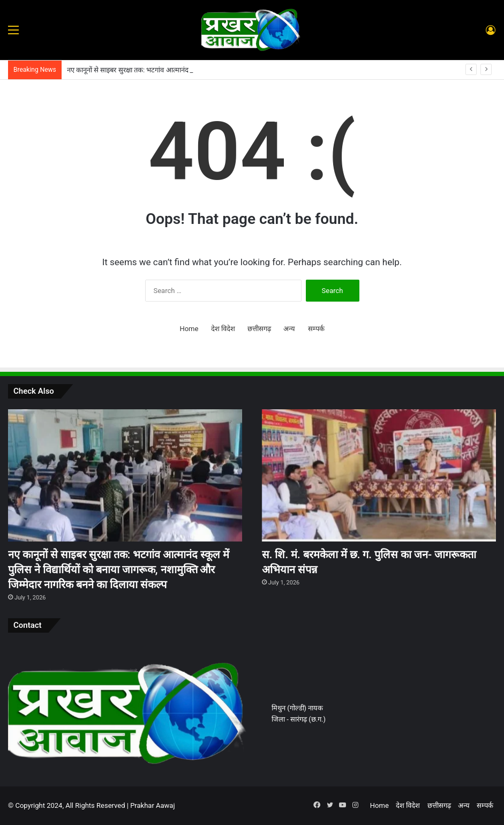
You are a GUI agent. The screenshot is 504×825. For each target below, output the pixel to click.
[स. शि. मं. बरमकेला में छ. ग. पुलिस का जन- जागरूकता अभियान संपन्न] (379, 475)
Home (189, 329)
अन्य (289, 329)
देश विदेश (223, 329)
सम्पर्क (316, 329)
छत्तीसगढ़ (259, 329)
